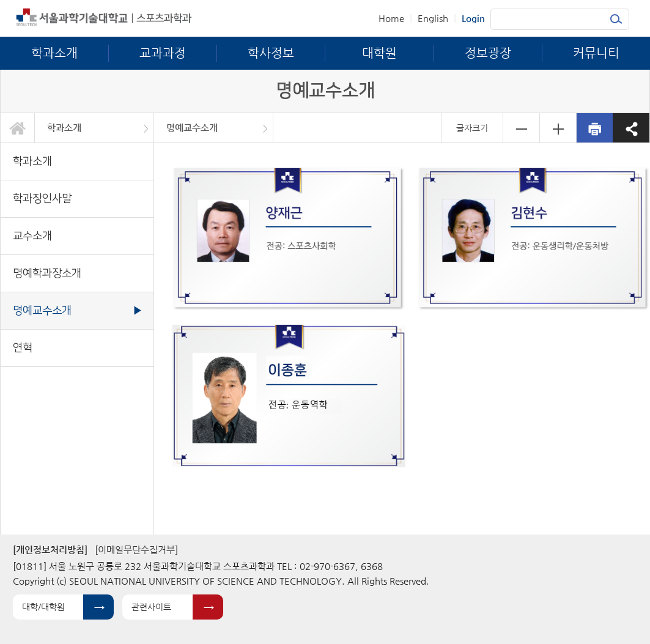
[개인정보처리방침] (50, 550)
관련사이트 (151, 607)
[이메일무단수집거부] (136, 550)
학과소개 (64, 128)
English (433, 18)
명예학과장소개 (47, 273)
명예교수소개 (192, 128)
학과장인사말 (42, 198)
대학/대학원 (43, 607)
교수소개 (32, 236)
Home (391, 18)
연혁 (23, 348)
